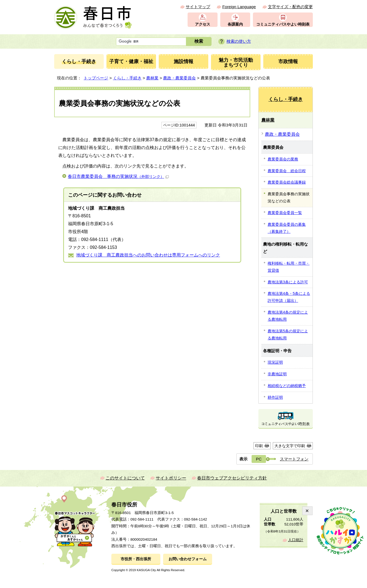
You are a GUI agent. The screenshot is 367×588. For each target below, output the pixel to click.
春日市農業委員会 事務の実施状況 (118, 176)
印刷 (259, 446)
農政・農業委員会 (179, 78)
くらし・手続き (127, 78)
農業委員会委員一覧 (285, 213)
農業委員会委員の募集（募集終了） (287, 228)
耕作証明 (275, 397)
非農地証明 (277, 374)
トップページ (96, 78)
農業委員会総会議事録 (287, 182)
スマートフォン (294, 459)
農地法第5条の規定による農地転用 (288, 335)
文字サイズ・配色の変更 (290, 7)
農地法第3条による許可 (288, 282)
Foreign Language (239, 7)
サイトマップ (198, 7)
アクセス (203, 24)
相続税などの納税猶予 (287, 386)
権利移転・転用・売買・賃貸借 (289, 267)
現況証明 (275, 362)
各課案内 (235, 24)
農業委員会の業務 (283, 159)
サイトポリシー (171, 478)
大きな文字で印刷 (290, 446)
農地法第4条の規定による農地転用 (288, 316)
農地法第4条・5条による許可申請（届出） (289, 297)
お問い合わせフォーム (188, 559)
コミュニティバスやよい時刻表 (283, 24)
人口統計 (296, 540)
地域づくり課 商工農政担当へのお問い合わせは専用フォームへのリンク (148, 255)
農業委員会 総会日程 (287, 171)
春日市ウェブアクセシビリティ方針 (232, 478)
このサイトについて (125, 478)
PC (259, 459)
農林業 (152, 78)
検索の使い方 (239, 41)
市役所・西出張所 (136, 559)
